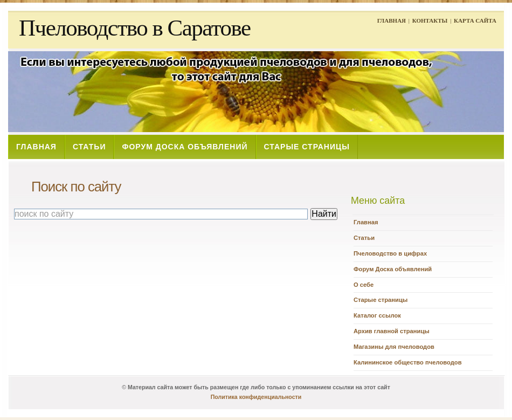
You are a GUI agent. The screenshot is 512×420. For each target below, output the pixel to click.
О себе (364, 285)
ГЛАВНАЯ (392, 20)
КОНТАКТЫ (430, 20)
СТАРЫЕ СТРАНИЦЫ (307, 147)
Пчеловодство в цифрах (390, 253)
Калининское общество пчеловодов (408, 362)
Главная (366, 222)
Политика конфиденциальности (256, 397)
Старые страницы (380, 300)
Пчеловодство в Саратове (135, 28)
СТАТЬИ (89, 147)
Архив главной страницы (392, 331)
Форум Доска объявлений (393, 269)
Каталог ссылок (377, 315)
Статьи (364, 238)
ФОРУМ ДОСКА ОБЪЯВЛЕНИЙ (185, 147)
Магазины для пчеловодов (394, 347)
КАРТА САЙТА (475, 20)
